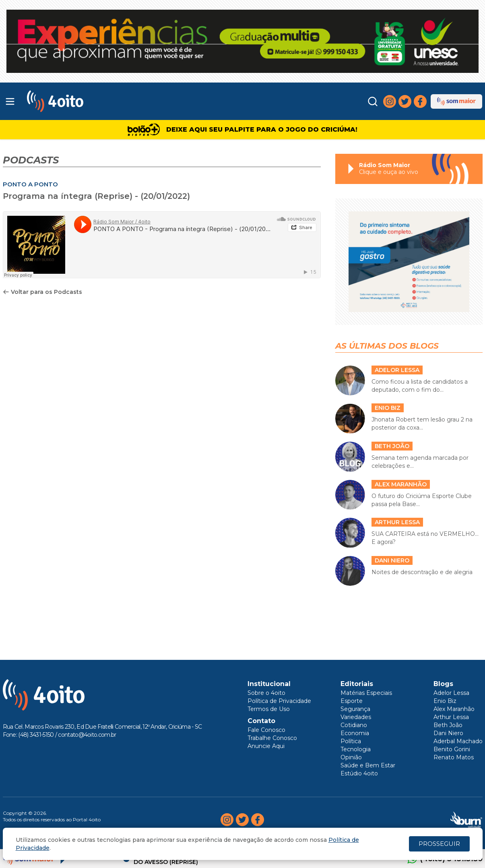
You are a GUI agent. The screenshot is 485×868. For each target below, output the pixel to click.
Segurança (355, 709)
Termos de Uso (269, 709)
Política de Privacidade (279, 701)
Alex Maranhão (454, 709)
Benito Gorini (452, 749)
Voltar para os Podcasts (42, 292)
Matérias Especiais (366, 693)
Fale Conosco (266, 730)
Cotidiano (354, 725)
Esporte (352, 701)
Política (351, 741)
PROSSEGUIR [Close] (439, 844)
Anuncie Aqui (266, 746)
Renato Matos (454, 757)
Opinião (351, 757)
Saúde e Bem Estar (368, 765)
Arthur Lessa (451, 717)
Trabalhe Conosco (272, 738)
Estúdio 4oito (359, 773)
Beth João (448, 725)
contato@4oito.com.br (87, 735)
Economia (355, 733)
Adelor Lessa (451, 693)
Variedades (356, 717)
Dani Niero (448, 733)
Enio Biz (445, 701)
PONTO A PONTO (30, 184)
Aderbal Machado (458, 741)
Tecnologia (356, 749)
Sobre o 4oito (266, 693)
